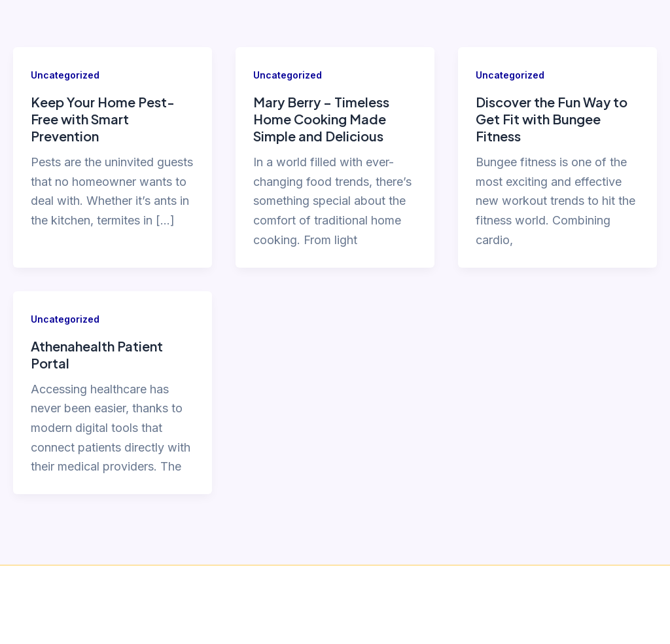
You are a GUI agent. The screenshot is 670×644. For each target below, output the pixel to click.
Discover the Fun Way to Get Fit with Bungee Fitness (552, 119)
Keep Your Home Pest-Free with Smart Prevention (103, 119)
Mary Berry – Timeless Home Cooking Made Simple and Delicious (321, 119)
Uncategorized (65, 75)
